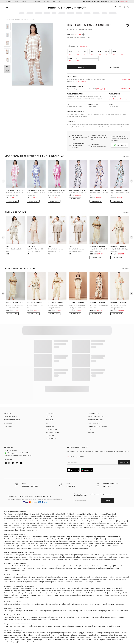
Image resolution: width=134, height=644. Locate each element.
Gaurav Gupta (9, 523)
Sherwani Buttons (10, 579)
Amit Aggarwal (78, 523)
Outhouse (86, 555)
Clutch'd (78, 555)
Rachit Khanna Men (101, 541)
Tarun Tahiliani (111, 521)
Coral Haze (15, 559)
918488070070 (125, 2)
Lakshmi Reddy (43, 617)
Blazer (80, 611)
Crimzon (113, 559)
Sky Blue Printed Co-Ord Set (120, 194)
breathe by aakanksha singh (99, 246)
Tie (93, 582)
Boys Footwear (109, 611)
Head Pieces (91, 588)
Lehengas (7, 566)
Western (13, 582)
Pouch (16, 595)
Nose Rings (57, 588)
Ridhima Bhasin (36, 521)
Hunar (113, 555)
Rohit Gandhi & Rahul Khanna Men (69, 546)
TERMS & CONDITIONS (95, 423)
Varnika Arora (48, 555)
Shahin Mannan (9, 530)
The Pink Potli (69, 555)
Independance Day (21, 626)
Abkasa (119, 541)
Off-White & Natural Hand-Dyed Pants (76, 250)
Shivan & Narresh (75, 516)
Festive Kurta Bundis (35, 582)
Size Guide (83, 46)
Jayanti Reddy (107, 516)
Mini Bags (73, 595)
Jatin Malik (72, 541)
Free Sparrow (96, 617)
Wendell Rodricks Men (12, 548)
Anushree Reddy (60, 514)
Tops (82, 566)
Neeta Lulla (68, 523)
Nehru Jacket (17, 577)
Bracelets (28, 588)
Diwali (6, 626)
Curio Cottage (9, 555)
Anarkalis (15, 566)
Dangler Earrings (25, 593)
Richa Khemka (65, 528)
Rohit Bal (55, 521)
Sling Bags (42, 595)
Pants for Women (10, 568)
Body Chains (101, 588)
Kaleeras (75, 588)
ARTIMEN (112, 541)
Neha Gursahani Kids (110, 617)
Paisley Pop (76, 559)
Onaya (85, 516)
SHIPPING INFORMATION (96, 417)
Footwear (87, 582)
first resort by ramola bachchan (15, 190)
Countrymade (37, 537)
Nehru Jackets (40, 611)
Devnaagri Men (9, 541)
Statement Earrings (11, 593)
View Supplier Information (118, 99)
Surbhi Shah (8, 525)
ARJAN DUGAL (21, 544)
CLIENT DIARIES (51, 439)
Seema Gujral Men (88, 546)
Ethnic (6, 582)
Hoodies (93, 577)
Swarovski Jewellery (48, 591)
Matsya (7, 528)
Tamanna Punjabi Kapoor (114, 528)
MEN (16, 1)
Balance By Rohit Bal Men (30, 548)
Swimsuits (61, 568)
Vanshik (92, 537)
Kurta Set (60, 604)
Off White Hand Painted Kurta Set (99, 306)
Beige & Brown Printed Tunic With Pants (98, 250)
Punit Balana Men (22, 541)
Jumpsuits (52, 568)
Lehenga (24, 604)
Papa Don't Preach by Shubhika (68, 519)
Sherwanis (52, 566)
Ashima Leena (42, 523)
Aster (107, 555)
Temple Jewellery (89, 591)
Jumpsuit (84, 579)
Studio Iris (100, 528)
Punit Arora (22, 546)
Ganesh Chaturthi (68, 626)
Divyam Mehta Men (62, 537)
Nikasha (51, 523)
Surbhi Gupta (38, 528)
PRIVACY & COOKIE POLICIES (97, 426)
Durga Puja (79, 626)
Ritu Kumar (47, 521)
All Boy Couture (20, 620)
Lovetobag (82, 557)
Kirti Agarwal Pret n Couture (37, 620)
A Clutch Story (103, 557)
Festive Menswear (59, 582)
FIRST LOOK (56, 1)
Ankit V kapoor (48, 537)
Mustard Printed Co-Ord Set (99, 194)
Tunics (94, 566)
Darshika (93, 539)
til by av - (31, 246)
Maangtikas (66, 588)
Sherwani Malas (114, 579)
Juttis (110, 593)
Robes (100, 577)
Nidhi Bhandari (114, 557)
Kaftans (88, 566)
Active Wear (78, 582)
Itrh (73, 528)
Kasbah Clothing (69, 544)
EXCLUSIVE (49, 420)
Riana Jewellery (57, 557)
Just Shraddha (27, 557)
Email (71, 457)
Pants (49, 577)
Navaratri (49, 626)
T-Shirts (112, 577)
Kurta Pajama (28, 579)
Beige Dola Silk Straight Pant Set (119, 250)
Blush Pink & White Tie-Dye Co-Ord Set (15, 194)
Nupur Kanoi (51, 519)
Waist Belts (24, 595)
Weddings (97, 626)
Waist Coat (63, 577)
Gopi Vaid (87, 525)
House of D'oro (39, 557)
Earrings (16, 588)
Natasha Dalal (19, 514)
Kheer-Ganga (52, 539)
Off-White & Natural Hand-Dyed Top (56, 250)
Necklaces (8, 588)
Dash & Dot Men (15, 537)
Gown (66, 566)
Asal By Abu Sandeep (74, 514)
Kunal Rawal (34, 539)
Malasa (29, 528)
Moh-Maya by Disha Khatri (32, 555)
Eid (30, 626)
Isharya (18, 555)
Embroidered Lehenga (36, 604)
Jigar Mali (79, 528)
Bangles (41, 588)
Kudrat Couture (82, 544)
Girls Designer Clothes (12, 604)
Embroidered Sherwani (63, 611)
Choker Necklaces (65, 593)
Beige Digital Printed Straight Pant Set (55, 306)
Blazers (118, 577)
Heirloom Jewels (10, 591)
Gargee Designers (46, 544)
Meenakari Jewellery (32, 591)
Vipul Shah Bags (26, 559)
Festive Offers (20, 571)
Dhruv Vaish (26, 537)
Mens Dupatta (74, 579)
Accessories (93, 579)
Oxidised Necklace (79, 593)
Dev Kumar (101, 539)
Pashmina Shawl (121, 595)
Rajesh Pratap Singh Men (79, 537)
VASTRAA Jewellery (97, 555)
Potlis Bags (118, 593)
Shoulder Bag (91, 595)
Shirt (86, 611)
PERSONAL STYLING (52, 432)
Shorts (105, 577)
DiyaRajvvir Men (33, 544)
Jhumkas (35, 593)
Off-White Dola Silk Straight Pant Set (118, 306)
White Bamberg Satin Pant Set (14, 250)
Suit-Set (125, 577)
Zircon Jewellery (63, 591)
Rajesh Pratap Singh (11, 521)
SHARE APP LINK (124, 462)
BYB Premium (53, 620)
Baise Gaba (45, 516)
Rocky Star (111, 514)
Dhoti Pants (118, 566)
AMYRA (35, 559)
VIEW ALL (125, 156)
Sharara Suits (50, 604)
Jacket (74, 611)
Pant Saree (115, 568)
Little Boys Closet (56, 617)
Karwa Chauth (107, 626)
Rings (35, 588)
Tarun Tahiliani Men (52, 541)
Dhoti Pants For (95, 604)
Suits (44, 577)
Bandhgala (64, 579)
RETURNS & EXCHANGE (95, 420)
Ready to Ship (9, 571)
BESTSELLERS (50, 417)
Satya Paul (40, 514)
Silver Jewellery (117, 591)
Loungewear (103, 579)
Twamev (43, 539)
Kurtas (39, 577)
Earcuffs (82, 588)
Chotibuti (33, 617)
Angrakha (56, 579)
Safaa (57, 528)
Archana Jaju (49, 528)
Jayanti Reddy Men (47, 548)
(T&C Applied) (81, 81)
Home (6, 19)
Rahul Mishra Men (34, 546)
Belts (105, 593)
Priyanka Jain (60, 525)
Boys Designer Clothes (12, 611)
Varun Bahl (59, 523)
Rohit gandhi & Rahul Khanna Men (108, 537)
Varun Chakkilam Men (63, 548)
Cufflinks (124, 579)
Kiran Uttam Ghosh (11, 519)
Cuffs (22, 588)
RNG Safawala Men (48, 546)
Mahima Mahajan (25, 519)
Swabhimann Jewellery (12, 557)
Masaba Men (111, 544)
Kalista (116, 516)
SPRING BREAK (113, 546)
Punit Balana (96, 519)
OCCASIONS (50, 436)
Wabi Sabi (19, 539)
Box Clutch (110, 595)
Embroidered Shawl (11, 598)
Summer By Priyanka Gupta (30, 516)
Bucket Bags (64, 595)
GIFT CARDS (50, 426)
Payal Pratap (85, 519)
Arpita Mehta (110, 525)
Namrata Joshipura (92, 523)
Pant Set (69, 582)
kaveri (50, 246)
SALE (48, 423)
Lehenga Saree (95, 568)
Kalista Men (58, 544)
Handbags (9, 595)
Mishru (35, 519)
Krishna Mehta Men (113, 539)
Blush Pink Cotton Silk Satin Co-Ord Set (35, 250)
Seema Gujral (87, 521)
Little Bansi (25, 617)
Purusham (73, 539)
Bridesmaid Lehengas (105, 566)
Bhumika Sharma (106, 523)
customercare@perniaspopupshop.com (17, 455)
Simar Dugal (21, 528)
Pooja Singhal (30, 514)
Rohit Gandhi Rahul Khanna (26, 523)
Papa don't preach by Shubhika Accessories (55, 559)
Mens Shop (47, 582)
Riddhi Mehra (24, 521)
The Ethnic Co (63, 539)
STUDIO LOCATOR (10, 423)
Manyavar (64, 516)
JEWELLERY (25, 1)
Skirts (38, 568)
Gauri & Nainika (95, 516)
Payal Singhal (122, 521)
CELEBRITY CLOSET (52, 429)
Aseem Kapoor (32, 530)
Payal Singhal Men (11, 546)
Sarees (31, 566)
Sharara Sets (74, 566)
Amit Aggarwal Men (37, 541)
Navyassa (67, 617)
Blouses (85, 568)
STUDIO (46, 1)
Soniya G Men (101, 546)
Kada (88, 593)
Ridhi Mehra (55, 516)
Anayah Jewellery (71, 557)
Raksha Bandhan (38, 626)
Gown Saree (106, 568)
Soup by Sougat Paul (74, 525)
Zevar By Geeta (122, 555)
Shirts (25, 577)
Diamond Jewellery (103, 591)
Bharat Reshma (83, 539)
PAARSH (119, 544)
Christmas (88, 626)
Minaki (48, 557)
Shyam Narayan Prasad (35, 525)
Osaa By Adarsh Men (11, 516)
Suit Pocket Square (82, 577)
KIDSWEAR (36, 1)
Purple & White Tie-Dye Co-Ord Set (36, 194)
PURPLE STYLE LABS (10, 417)
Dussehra (57, 626)
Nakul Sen (42, 519)
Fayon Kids (8, 617)
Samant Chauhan (120, 523)
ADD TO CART (114, 67)
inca (8, 246)
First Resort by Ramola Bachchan (89, 25)
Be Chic (7, 559)
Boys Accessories (122, 611)
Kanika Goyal (50, 525)
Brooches (99, 582)
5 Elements (125, 557)
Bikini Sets (32, 568)
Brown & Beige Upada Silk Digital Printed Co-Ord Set (77, 307)
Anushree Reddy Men (85, 541)
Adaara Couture (90, 528)
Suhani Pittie (86, 559)
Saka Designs (9, 620)
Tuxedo (48, 579)
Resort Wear (22, 568)
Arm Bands (111, 588)
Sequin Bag (101, 595)
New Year (117, 626)
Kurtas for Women (41, 566)
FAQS (90, 429)
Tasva (6, 537)
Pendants (20, 591)
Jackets (45, 568)
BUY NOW (82, 67)
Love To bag (59, 555)
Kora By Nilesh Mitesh (80, 548)
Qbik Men (64, 541)
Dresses (60, 566)
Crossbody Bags (53, 595)
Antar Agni (49, 514)
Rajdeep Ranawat (108, 519)
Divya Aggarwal (19, 525)
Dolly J (86, 514)
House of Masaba (98, 525)
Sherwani (32, 577)
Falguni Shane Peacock (97, 514)
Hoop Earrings (52, 593)
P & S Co (16, 617)
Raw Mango (8, 514)
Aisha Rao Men (9, 544)
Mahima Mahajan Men (97, 544)
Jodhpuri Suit (39, 579)
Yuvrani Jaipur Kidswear (81, 617)
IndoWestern (21, 582)
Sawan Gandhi (122, 525)
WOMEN (9, 1)
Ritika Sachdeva (97, 559)
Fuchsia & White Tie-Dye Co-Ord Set (56, 194)
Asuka (26, 539)
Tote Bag (81, 595)
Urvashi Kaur (21, 530)
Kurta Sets (23, 566)
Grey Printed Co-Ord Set (78, 193)
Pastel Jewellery (76, 591)
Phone (81, 457)
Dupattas (69, 568)
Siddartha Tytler (98, 521)
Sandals (99, 593)
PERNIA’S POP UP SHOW (12, 420)
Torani (13, 528)
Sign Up (107, 501)
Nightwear (78, 568)
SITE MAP (91, 432)
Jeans (20, 579)
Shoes (93, 593)
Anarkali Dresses (76, 604)
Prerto (107, 559)
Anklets (118, 588)
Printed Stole (24, 598)
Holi (11, 626)
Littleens (122, 617)
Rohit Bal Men (9, 539)
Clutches (126, 593)
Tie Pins (71, 577)
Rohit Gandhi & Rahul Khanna (70, 521)
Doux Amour (92, 557)
